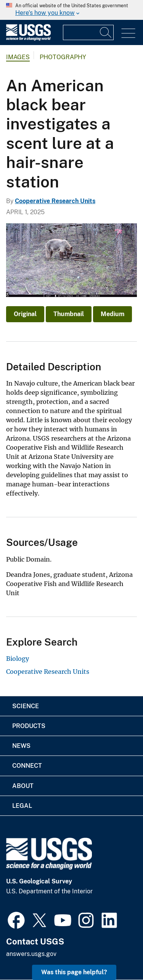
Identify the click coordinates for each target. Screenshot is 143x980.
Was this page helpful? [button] (74, 972)
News (21, 746)
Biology (18, 659)
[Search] (106, 32)
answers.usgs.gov (31, 954)
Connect (27, 766)
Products (29, 726)
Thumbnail (69, 314)
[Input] (88, 32)
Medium (112, 314)
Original (25, 314)
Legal (22, 806)
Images (18, 57)
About (23, 786)
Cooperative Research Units (55, 201)
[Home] (28, 39)
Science (26, 706)
